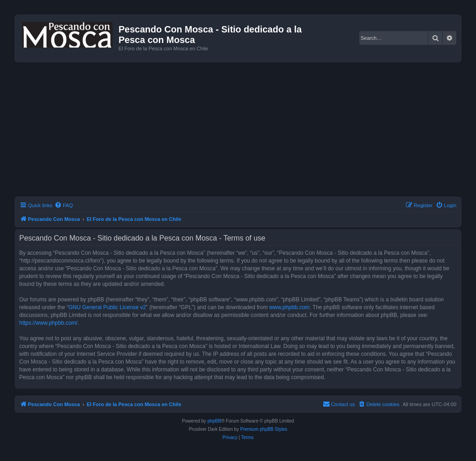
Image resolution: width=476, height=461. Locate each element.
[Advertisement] (245, 131)
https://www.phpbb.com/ (48, 323)
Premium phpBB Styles (264, 429)
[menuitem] (64, 205)
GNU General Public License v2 (107, 307)
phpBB (214, 421)
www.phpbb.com (289, 307)
